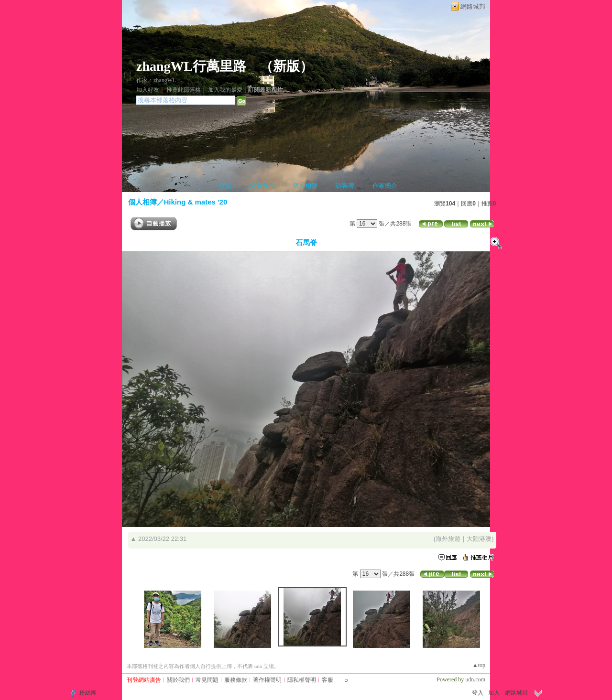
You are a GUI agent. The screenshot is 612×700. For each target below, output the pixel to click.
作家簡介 (385, 186)
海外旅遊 (448, 539)
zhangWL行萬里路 (191, 66)
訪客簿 (345, 186)
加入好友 (148, 90)
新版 (286, 66)
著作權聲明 (267, 680)
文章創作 (262, 186)
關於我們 (178, 680)
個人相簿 (305, 186)
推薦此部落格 (184, 90)
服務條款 (236, 680)
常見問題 (207, 680)
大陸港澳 (479, 539)
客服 (328, 680)
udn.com (475, 679)
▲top (479, 665)
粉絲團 (88, 693)
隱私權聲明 (302, 680)
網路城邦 (473, 6)
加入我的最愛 (225, 90)
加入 (494, 693)
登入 (478, 693)
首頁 (225, 186)
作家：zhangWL (156, 80)
